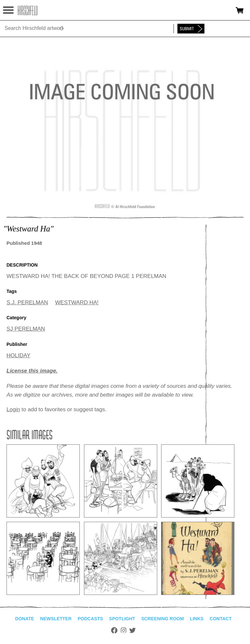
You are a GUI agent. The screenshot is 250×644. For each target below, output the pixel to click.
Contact (221, 619)
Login (13, 409)
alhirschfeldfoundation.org (28, 10)
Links (197, 619)
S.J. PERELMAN (27, 302)
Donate (25, 619)
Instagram (124, 630)
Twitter (132, 630)
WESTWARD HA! (77, 302)
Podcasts (90, 619)
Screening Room (163, 619)
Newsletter (56, 619)
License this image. (32, 371)
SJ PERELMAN (26, 329)
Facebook (114, 630)
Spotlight (122, 619)
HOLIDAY (18, 355)
